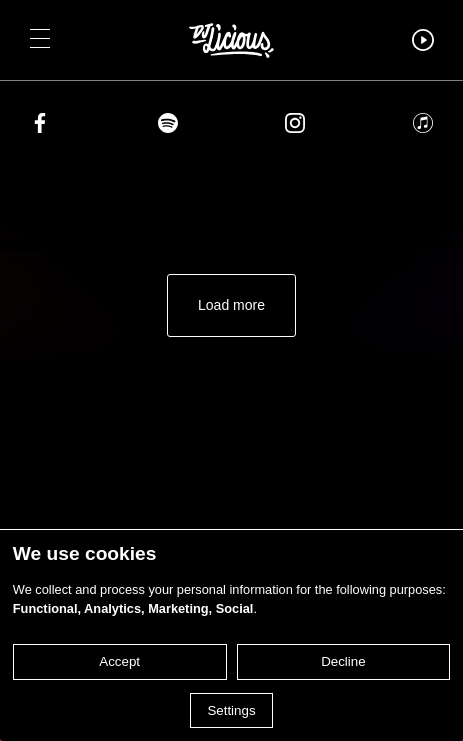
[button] (40, 40)
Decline (343, 661)
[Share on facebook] (40, 126)
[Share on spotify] (168, 126)
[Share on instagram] (295, 126)
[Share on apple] (423, 126)
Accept (119, 661)
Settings (231, 710)
